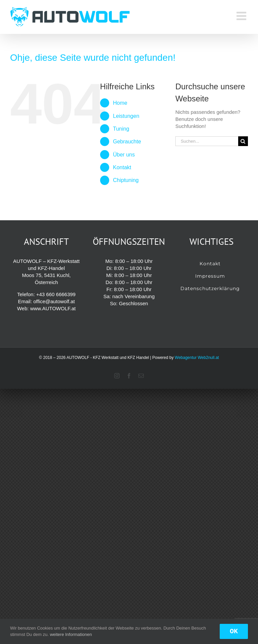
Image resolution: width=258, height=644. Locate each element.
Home (120, 103)
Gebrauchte (127, 142)
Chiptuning (126, 180)
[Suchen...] (207, 141)
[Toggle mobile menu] (242, 16)
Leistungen (126, 116)
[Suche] (243, 141)
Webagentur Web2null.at (197, 358)
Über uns (124, 155)
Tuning (121, 129)
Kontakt (122, 167)
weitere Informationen (71, 634)
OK (234, 631)
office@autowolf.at (54, 301)
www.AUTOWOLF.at (53, 308)
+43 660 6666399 (56, 294)
